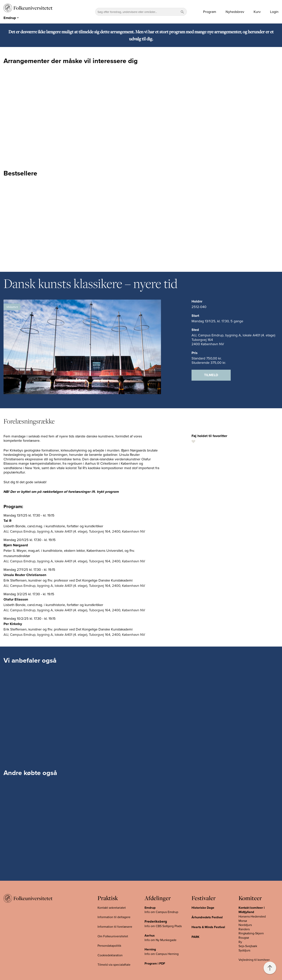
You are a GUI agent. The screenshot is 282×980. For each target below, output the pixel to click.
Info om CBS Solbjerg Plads (163, 926)
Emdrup (150, 908)
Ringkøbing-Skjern (251, 933)
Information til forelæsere (115, 927)
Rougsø (244, 938)
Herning (150, 949)
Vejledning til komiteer (254, 960)
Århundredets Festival (207, 917)
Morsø (243, 921)
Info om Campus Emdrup (161, 912)
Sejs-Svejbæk (248, 946)
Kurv (257, 12)
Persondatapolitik (109, 946)
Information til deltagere (114, 917)
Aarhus (150, 935)
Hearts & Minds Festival (208, 927)
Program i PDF (155, 963)
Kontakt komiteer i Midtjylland (252, 910)
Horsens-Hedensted (252, 916)
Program (210, 12)
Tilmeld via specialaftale (114, 965)
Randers (244, 929)
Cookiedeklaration (110, 955)
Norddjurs (245, 925)
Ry (240, 942)
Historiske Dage (203, 908)
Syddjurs (244, 950)
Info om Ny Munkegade (160, 940)
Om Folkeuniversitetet (113, 936)
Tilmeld (211, 375)
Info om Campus (156, 954)
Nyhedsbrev (235, 12)
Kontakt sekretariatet (112, 908)
